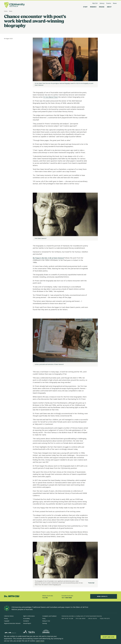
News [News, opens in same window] (115, 3)
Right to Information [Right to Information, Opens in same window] (29, 616)
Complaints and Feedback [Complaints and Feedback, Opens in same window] (49, 616)
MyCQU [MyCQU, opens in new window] (95, 3)
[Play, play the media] (40, 560)
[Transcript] (90, 583)
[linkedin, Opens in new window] (72, 624)
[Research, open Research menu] (93, 7)
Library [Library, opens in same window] (102, 3)
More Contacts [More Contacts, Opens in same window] (104, 596)
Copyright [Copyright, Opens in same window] (7, 621)
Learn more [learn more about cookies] (40, 641)
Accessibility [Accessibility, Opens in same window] (27, 618)
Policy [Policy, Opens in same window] (44, 618)
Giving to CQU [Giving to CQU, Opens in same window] (46, 621)
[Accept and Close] (108, 637)
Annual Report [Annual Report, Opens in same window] (27, 623)
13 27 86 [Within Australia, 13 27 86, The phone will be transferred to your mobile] (45, 598)
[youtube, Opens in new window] (81, 624)
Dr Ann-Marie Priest (51, 97)
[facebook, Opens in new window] (63, 624)
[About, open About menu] (109, 7)
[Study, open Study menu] (85, 7)
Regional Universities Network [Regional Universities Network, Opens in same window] (12, 623)
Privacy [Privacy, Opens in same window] (6, 618)
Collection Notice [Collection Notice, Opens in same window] (9, 616)
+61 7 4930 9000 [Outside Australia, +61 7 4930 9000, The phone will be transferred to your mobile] (67, 598)
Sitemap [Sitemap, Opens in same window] (45, 623)
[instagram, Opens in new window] (68, 624)
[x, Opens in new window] (76, 624)
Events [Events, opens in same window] (109, 3)
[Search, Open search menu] (115, 7)
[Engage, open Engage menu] (102, 7)
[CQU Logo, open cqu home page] (14, 5)
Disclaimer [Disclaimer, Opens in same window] (26, 621)
